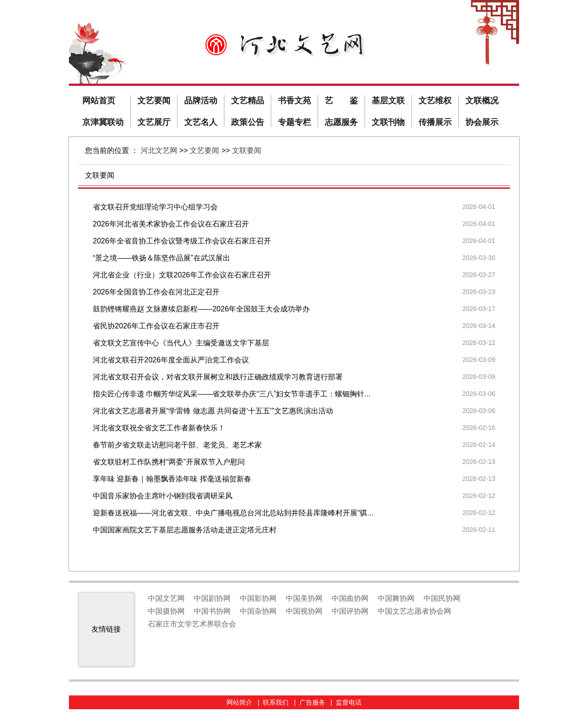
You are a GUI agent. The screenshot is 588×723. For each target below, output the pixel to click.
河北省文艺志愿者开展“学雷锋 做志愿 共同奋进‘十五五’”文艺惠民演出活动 (213, 411)
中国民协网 (442, 598)
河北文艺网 (159, 150)
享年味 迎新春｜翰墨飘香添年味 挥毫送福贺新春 (172, 479)
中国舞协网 (396, 598)
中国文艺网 (166, 598)
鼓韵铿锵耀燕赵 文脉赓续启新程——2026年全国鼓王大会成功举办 (201, 309)
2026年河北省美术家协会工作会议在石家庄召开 (171, 224)
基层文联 (388, 101)
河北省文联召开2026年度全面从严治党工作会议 (171, 360)
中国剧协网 (212, 598)
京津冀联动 (103, 122)
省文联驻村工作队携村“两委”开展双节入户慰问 (169, 462)
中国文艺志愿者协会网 (414, 611)
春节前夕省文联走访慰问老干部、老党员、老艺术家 (177, 445)
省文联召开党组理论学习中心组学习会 (155, 207)
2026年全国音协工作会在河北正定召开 (156, 292)
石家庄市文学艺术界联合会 (192, 624)
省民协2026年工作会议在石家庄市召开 (156, 326)
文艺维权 (435, 101)
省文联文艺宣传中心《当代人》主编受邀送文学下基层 (181, 343)
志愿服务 (341, 122)
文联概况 (482, 101)
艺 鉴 (341, 101)
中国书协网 (212, 611)
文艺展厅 (154, 122)
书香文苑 (294, 101)
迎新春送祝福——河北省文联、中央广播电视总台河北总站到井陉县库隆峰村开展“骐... (233, 513)
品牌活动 (201, 101)
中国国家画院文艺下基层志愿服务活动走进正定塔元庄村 (185, 530)
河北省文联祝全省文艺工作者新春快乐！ (159, 428)
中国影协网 (258, 598)
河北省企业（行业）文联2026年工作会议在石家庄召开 (182, 275)
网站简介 (239, 702)
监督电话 (349, 702)
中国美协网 (304, 598)
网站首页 (99, 101)
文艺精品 (248, 101)
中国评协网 (350, 611)
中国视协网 (304, 611)
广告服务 (312, 702)
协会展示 (482, 122)
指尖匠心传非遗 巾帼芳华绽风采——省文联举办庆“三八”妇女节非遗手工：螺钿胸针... (232, 394)
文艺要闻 (154, 101)
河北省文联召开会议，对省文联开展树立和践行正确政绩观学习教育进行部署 (218, 377)
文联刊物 (388, 122)
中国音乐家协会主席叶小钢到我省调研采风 (163, 496)
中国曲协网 (350, 598)
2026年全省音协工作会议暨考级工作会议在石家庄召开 (182, 241)
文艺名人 (201, 122)
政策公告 (248, 122)
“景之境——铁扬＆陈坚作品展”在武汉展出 (161, 258)
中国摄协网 (166, 611)
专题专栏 (294, 122)
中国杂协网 (258, 611)
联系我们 (276, 702)
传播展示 (435, 122)
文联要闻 (247, 150)
